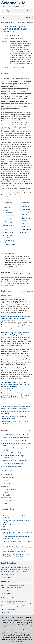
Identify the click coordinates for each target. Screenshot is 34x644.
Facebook (7, 591)
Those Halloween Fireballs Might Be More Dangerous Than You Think (16, 538)
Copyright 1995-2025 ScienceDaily (13, 623)
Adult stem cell (27, 215)
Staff (14, 618)
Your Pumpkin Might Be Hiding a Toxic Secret (17, 541)
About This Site (5, 618)
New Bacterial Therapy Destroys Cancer (16, 453)
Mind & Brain (7, 207)
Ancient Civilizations (9, 501)
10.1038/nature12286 (11, 267)
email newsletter (25, 11)
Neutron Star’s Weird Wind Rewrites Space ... (17, 437)
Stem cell (25, 223)
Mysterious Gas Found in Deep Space (15, 461)
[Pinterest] (17, 67)
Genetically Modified (8, 237)
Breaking (4, 430)
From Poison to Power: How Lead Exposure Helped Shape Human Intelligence (17, 551)
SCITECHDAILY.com (14, 402)
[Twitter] (14, 67)
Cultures (5, 504)
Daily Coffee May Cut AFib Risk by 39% (15, 435)
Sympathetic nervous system (27, 211)
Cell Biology (7, 484)
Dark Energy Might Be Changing (13, 463)
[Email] (23, 67)
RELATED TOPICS (7, 203)
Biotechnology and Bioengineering (10, 243)
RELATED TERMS (24, 203)
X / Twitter (7, 594)
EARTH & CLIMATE (6, 486)
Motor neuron (26, 226)
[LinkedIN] (20, 67)
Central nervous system (27, 219)
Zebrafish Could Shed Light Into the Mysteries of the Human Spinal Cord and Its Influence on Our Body (16, 384)
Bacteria (5, 481)
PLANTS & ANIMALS (7, 475)
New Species (9, 232)
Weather (5, 492)
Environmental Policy (9, 489)
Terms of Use (28, 620)
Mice (6, 229)
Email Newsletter (10, 574)
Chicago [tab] (28, 273)
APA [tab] (21, 273)
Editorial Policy (17, 620)
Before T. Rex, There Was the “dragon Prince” (17, 547)
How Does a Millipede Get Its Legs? (14, 368)
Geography (6, 495)
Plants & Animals (8, 226)
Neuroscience (9, 219)
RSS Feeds (8, 577)
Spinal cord (26, 207)
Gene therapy (26, 229)
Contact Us (8, 612)
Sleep (24, 233)
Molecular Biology (8, 478)
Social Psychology (9, 212)
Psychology (9, 222)
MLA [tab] (15, 273)
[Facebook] (11, 67)
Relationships (9, 216)
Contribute (21, 618)
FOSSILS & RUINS (6, 498)
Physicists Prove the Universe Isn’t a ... (15, 440)
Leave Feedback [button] (9, 609)
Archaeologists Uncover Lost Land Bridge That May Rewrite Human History (16, 555)
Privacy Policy (6, 620)
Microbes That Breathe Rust (12, 466)
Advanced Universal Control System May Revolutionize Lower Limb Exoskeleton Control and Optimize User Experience (15, 351)
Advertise (29, 618)
